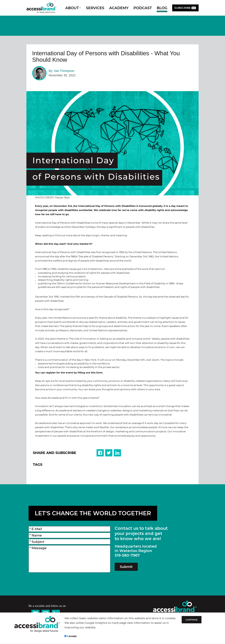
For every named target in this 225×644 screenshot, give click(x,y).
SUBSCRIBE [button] (185, 8)
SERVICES (95, 8)
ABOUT (73, 8)
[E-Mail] (69, 529)
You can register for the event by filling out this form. (69, 373)
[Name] (69, 535)
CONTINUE (192, 620)
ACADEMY (119, 8)
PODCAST (143, 8)
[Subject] (69, 542)
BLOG (162, 8)
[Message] (69, 559)
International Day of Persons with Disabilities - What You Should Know (106, 56)
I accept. (71, 636)
